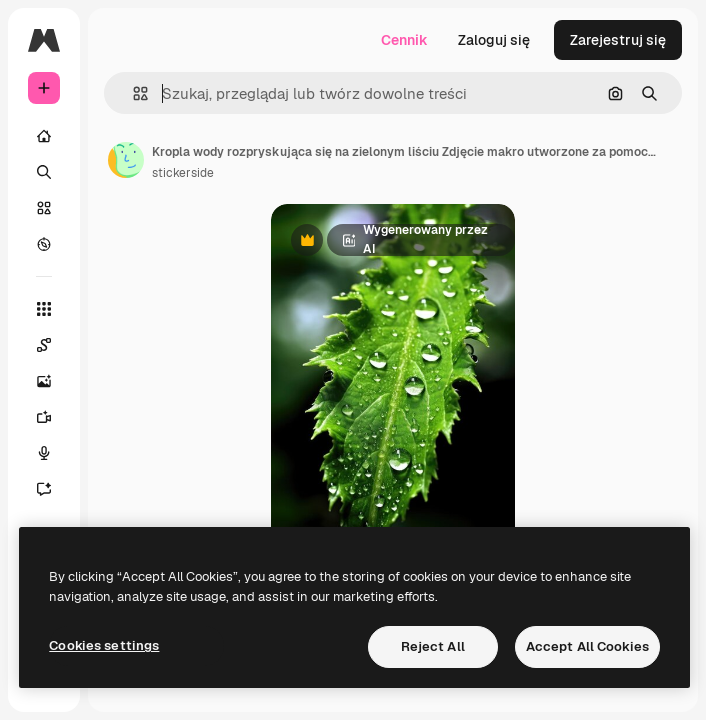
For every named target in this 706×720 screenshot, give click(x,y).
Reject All (433, 646)
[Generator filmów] (44, 417)
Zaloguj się (494, 40)
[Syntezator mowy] (44, 453)
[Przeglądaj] (44, 244)
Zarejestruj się (618, 40)
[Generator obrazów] (44, 381)
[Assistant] (44, 489)
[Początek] (44, 136)
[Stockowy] (44, 208)
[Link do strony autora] (126, 160)
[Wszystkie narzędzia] (44, 309)
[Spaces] (44, 345)
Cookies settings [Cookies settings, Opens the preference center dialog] (104, 645)
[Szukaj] (44, 172)
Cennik (404, 40)
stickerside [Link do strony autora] (183, 173)
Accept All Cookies (587, 646)
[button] (132, 93)
